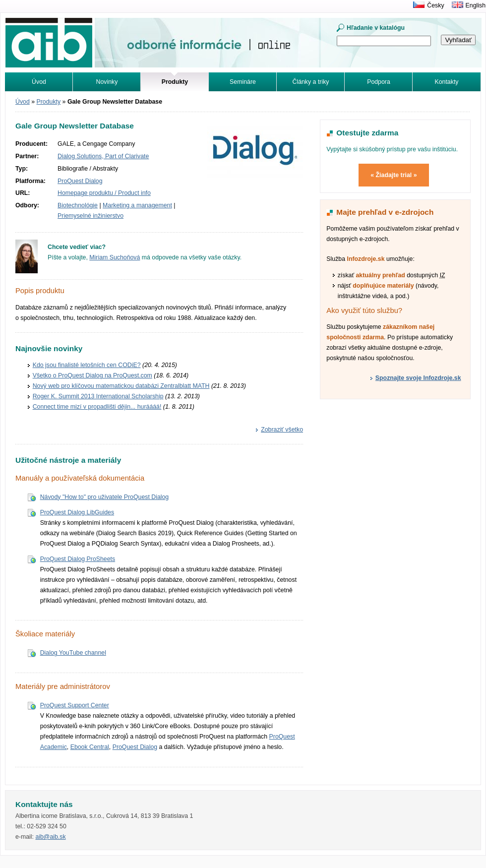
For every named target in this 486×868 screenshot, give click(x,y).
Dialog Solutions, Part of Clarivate (103, 156)
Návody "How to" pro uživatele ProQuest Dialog (105, 497)
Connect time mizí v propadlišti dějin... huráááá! (97, 407)
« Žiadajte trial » (394, 175)
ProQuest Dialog (80, 181)
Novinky (107, 82)
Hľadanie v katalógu (376, 28)
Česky (435, 5)
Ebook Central (90, 747)
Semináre (243, 82)
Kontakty (447, 82)
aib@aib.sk (50, 837)
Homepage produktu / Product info (104, 193)
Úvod (39, 82)
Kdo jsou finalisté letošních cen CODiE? (87, 365)
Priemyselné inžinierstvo (91, 216)
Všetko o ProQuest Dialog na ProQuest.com (92, 375)
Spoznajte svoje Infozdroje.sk (418, 378)
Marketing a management (137, 205)
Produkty (49, 102)
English (476, 5)
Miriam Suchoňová (115, 257)
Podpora (379, 82)
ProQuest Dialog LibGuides (77, 512)
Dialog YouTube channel (73, 653)
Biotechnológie (78, 205)
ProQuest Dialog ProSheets (78, 559)
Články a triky (311, 82)
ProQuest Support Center (75, 705)
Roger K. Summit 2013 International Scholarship (98, 396)
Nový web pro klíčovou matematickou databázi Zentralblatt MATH (121, 386)
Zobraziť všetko (282, 430)
